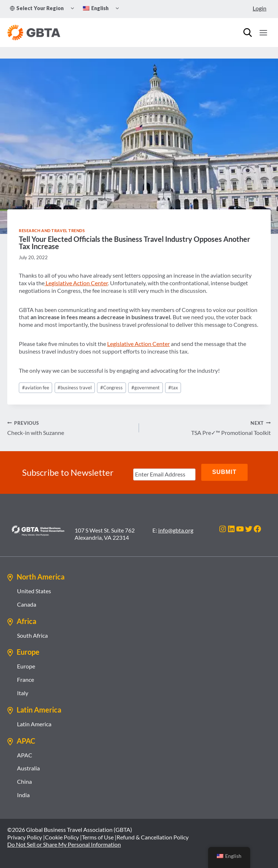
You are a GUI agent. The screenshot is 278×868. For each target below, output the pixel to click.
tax (173, 388)
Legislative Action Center (76, 283)
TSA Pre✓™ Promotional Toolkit (208, 428)
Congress (111, 388)
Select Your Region (37, 8)
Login (260, 8)
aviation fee (36, 388)
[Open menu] (263, 33)
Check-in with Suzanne (70, 428)
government (146, 388)
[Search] (248, 33)
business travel (75, 388)
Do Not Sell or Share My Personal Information (64, 844)
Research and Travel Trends (52, 230)
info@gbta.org (176, 529)
